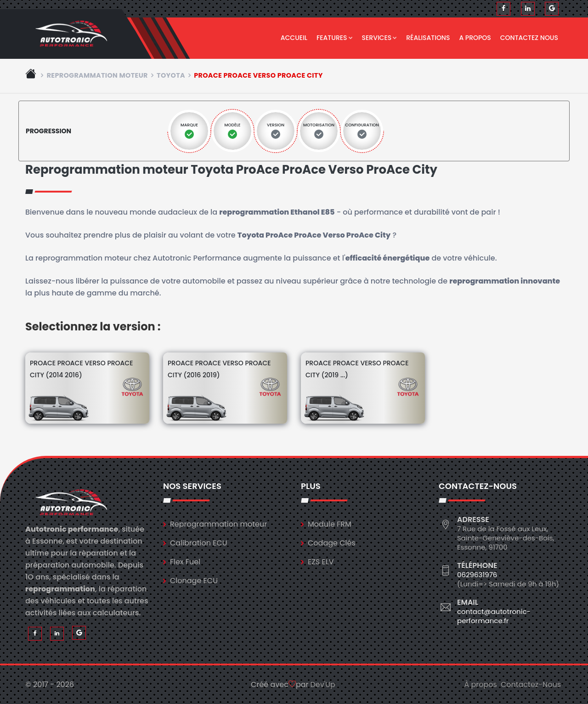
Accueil (294, 38)
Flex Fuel (185, 562)
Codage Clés (332, 543)
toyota (171, 75)
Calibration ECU (199, 543)
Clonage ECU (194, 581)
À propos (481, 684)
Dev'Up (323, 684)
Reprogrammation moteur (97, 75)
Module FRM (330, 524)
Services (380, 38)
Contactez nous (529, 38)
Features (335, 38)
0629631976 (477, 575)
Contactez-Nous (531, 684)
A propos (475, 38)
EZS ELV (321, 562)
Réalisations (428, 38)
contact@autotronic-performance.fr (494, 616)
